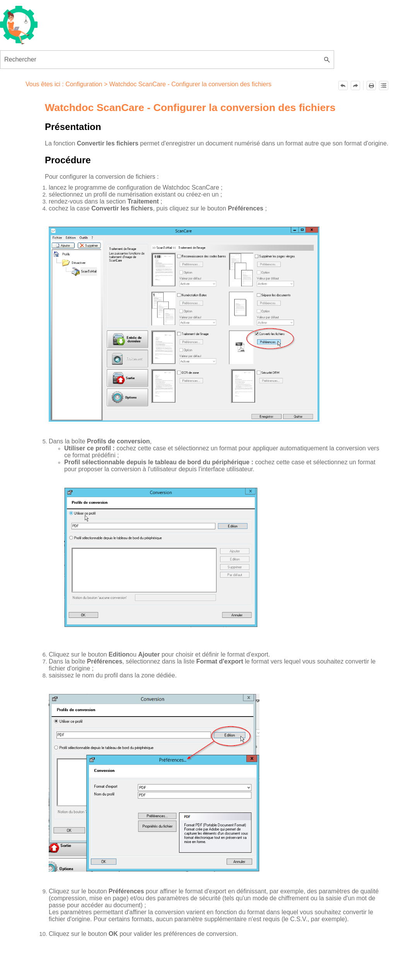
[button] (327, 60)
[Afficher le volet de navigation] (325, 25)
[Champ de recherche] (167, 60)
